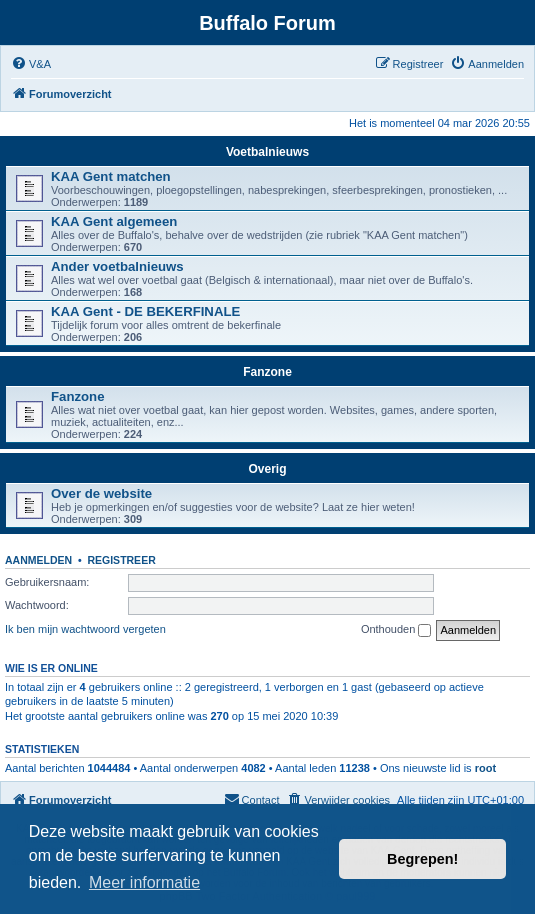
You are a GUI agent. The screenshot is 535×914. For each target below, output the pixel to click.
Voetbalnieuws (267, 152)
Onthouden (396, 630)
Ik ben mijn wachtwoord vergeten (85, 629)
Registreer (121, 560)
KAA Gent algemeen (114, 221)
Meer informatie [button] (144, 882)
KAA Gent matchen (111, 176)
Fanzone (267, 372)
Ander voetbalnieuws (117, 266)
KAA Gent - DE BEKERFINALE (145, 311)
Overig (267, 469)
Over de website (101, 493)
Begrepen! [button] (422, 859)
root (485, 768)
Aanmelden (38, 560)
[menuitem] (31, 64)
